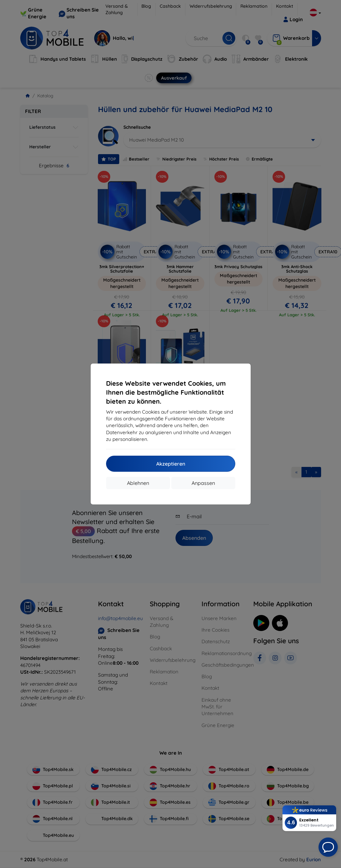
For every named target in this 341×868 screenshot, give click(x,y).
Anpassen (203, 483)
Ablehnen (138, 483)
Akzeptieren (171, 464)
